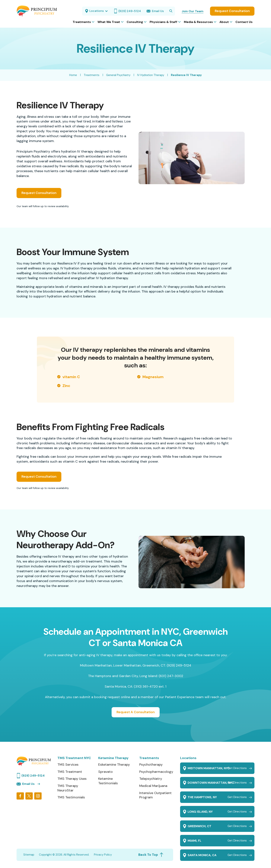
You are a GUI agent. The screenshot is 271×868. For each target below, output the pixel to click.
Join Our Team (193, 11)
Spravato (105, 772)
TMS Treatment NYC (74, 758)
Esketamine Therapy (114, 765)
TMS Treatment (70, 772)
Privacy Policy (103, 855)
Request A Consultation (136, 712)
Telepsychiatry (151, 779)
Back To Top (151, 855)
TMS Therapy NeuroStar (68, 788)
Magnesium (153, 377)
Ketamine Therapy (113, 758)
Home (73, 75)
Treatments (92, 75)
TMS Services (68, 765)
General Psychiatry (118, 75)
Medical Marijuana (153, 786)
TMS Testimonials (71, 797)
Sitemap (29, 855)
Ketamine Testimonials (108, 781)
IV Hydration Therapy (151, 75)
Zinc (66, 386)
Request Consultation (232, 11)
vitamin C (71, 377)
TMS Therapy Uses (72, 779)
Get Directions (237, 768)
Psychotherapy (151, 765)
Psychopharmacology (156, 772)
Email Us (26, 784)
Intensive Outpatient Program (155, 795)
